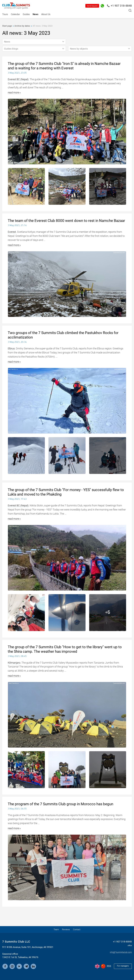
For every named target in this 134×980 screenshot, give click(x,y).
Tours (5, 14)
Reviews (66, 929)
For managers (122, 966)
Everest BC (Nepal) (18, 79)
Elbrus (11, 348)
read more (13, 93)
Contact (78, 929)
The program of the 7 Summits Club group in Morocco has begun (60, 804)
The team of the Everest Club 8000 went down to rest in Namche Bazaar (66, 221)
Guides (26, 14)
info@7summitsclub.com (119, 952)
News (35, 14)
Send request (92, 6)
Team (55, 929)
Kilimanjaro (14, 663)
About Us (46, 14)
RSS (107, 966)
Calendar (15, 14)
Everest (12, 232)
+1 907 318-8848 (119, 6)
